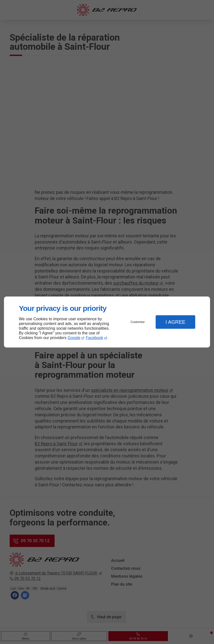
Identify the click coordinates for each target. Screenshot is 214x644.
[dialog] (107, 322)
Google (74, 338)
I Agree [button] (175, 322)
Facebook (94, 338)
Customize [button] (138, 322)
